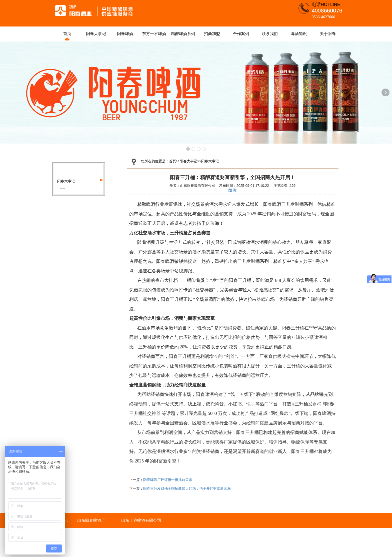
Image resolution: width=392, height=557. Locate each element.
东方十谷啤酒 (154, 34)
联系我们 (270, 34)
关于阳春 (328, 34)
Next (385, 93)
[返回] (233, 190)
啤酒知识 (299, 34)
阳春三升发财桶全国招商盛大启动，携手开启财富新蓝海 (187, 489)
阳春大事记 (96, 34)
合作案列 (241, 34)
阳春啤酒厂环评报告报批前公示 (168, 480)
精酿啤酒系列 (183, 34)
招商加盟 (212, 34)
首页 (67, 34)
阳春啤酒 (125, 34)
